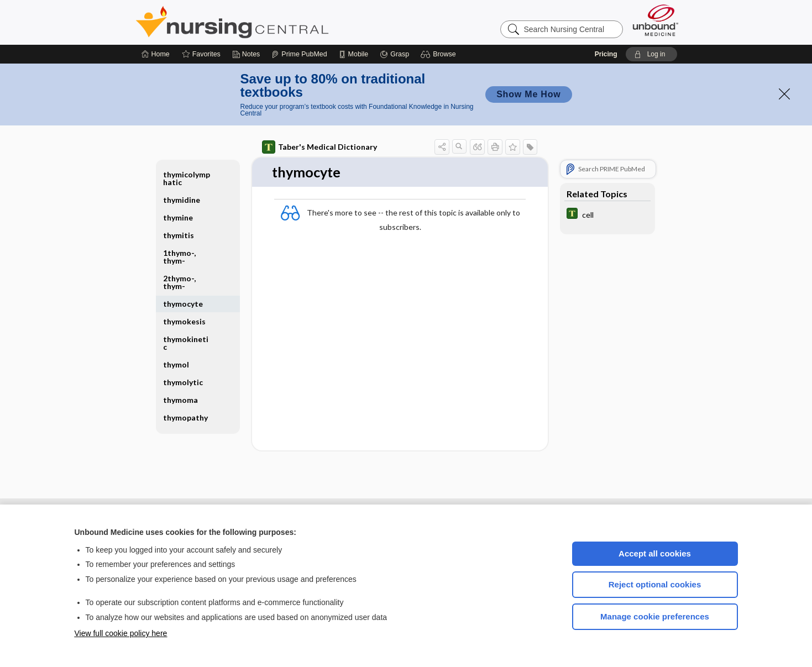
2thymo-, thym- (179, 282)
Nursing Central (274, 22)
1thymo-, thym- (179, 257)
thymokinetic (186, 343)
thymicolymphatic (187, 178)
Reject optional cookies (655, 584)
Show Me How (528, 94)
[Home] (156, 54)
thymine (178, 217)
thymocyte (183, 304)
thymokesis (184, 321)
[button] (440, 54)
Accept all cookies (655, 553)
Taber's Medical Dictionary (319, 147)
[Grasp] (394, 54)
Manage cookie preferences (655, 616)
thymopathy (185, 417)
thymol (176, 364)
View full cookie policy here (121, 633)
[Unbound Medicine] (656, 20)
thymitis (179, 235)
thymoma (180, 400)
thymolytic (183, 382)
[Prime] (299, 54)
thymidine (182, 200)
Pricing (606, 54)
